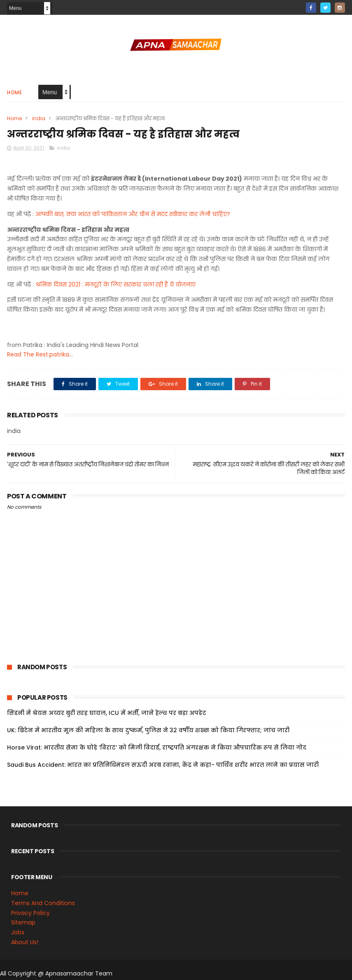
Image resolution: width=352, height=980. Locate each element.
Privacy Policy (30, 913)
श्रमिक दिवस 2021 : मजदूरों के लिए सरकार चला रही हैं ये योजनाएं (115, 284)
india (39, 118)
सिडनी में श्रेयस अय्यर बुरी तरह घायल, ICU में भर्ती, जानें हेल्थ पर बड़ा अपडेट (107, 713)
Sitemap (23, 922)
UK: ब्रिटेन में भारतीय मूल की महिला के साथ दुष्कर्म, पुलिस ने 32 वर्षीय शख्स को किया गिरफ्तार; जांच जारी (148, 730)
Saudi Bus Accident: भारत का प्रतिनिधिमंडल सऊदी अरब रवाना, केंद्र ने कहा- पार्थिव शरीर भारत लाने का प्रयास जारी (163, 765)
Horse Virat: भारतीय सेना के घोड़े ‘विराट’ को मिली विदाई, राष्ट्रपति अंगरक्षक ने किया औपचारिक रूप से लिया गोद (157, 747)
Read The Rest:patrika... (40, 354)
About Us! (25, 942)
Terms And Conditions (43, 903)
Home (14, 92)
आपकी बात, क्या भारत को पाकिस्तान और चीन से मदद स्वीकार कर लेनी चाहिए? (133, 214)
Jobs (18, 932)
